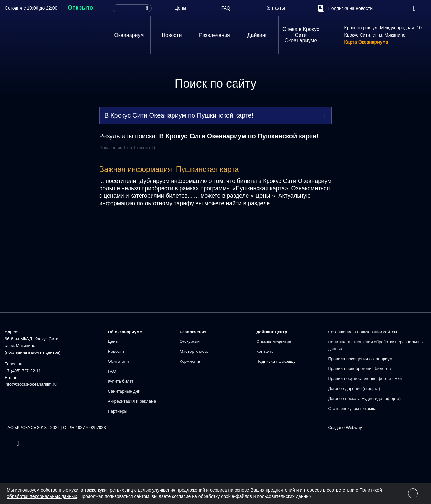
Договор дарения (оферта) (354, 388)
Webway (354, 428)
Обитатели (118, 361)
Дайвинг (257, 35)
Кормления (190, 361)
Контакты (275, 8)
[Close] (413, 493)
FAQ (226, 8)
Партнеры (118, 411)
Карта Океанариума (366, 42)
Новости (172, 35)
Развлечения (215, 35)
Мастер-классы (194, 351)
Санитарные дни (124, 391)
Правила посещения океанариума (361, 359)
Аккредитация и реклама (132, 401)
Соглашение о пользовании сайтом (362, 332)
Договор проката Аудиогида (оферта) (364, 399)
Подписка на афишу (276, 361)
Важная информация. (169, 169)
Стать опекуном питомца (352, 409)
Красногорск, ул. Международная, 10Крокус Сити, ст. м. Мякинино (383, 31)
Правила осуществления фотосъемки (365, 378)
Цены (180, 8)
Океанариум (129, 35)
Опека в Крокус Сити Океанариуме (301, 35)
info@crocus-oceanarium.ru (31, 384)
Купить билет (121, 381)
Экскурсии (190, 341)
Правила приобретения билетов (359, 368)
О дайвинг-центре (274, 341)
